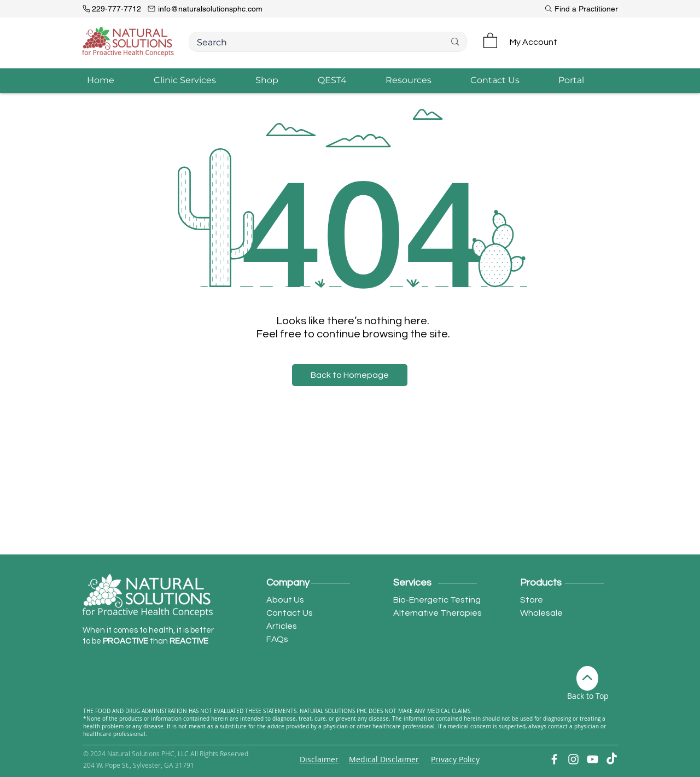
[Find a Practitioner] (578, 9)
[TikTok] (612, 759)
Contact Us (290, 613)
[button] (490, 40)
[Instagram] (573, 759)
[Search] (313, 43)
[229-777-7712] (114, 9)
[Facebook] (554, 759)
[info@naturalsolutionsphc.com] (229, 9)
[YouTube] (593, 759)
